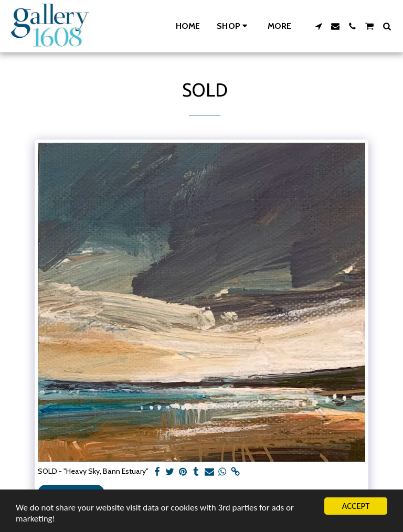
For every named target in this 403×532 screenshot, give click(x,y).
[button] (319, 26)
